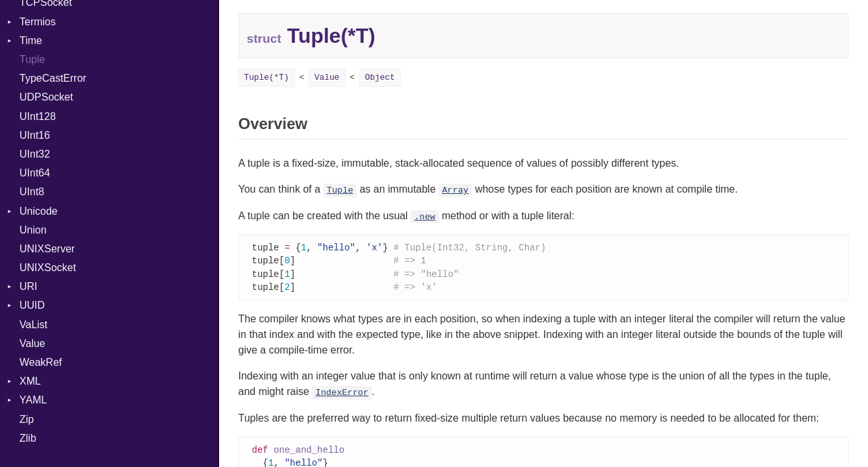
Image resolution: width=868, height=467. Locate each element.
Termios (38, 22)
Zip (27, 419)
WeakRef (41, 362)
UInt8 (32, 192)
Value (32, 343)
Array (455, 190)
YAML (33, 400)
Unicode (39, 211)
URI (29, 286)
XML (30, 381)
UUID (32, 305)
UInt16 (35, 135)
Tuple (32, 59)
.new (425, 217)
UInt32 (35, 154)
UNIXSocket (48, 268)
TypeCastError (53, 78)
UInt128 (38, 116)
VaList (33, 325)
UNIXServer (47, 249)
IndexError (342, 395)
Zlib (28, 438)
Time (31, 41)
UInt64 (35, 173)
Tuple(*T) (267, 78)
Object (380, 78)
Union (33, 230)
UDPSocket (46, 97)
